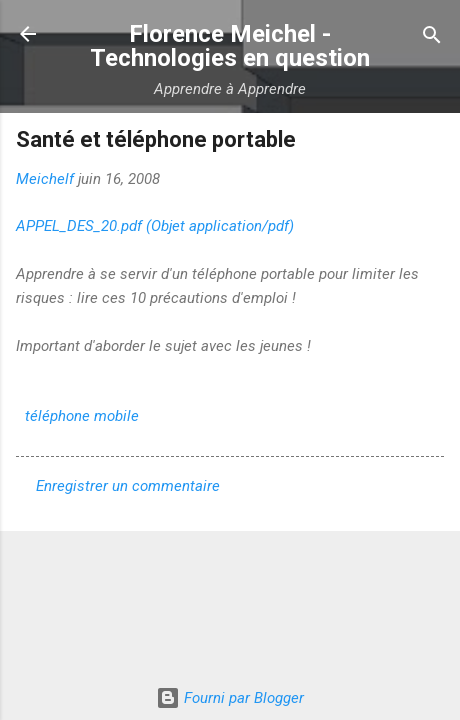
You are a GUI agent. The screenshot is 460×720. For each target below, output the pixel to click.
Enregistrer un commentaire (128, 486)
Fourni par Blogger (230, 698)
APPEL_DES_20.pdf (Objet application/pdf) (155, 226)
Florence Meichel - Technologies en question (230, 46)
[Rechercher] (432, 36)
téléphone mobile (82, 416)
